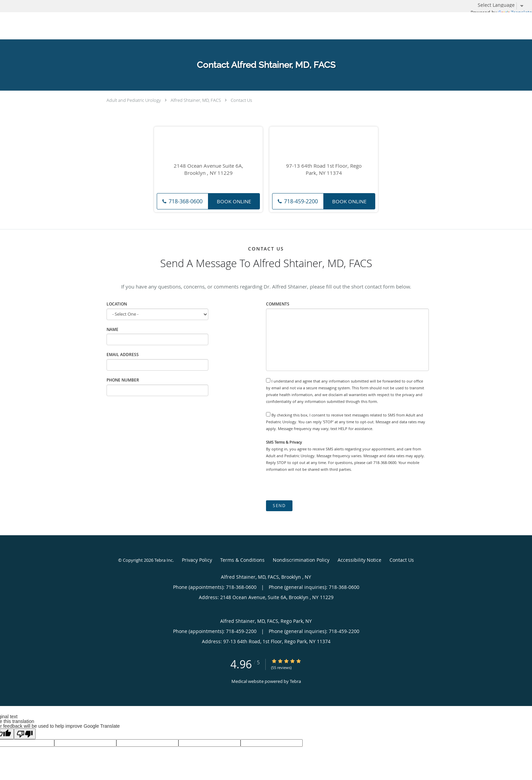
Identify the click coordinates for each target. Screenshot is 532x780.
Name (112, 329)
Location (117, 304)
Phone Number (123, 380)
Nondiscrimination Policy (301, 560)
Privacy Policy (197, 560)
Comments (278, 304)
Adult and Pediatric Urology (134, 100)
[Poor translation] (25, 734)
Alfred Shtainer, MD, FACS (196, 100)
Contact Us (241, 100)
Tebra (295, 681)
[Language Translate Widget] (503, 5)
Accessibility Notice (359, 560)
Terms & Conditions (242, 560)
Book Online (234, 201)
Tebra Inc (164, 560)
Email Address (123, 355)
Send (279, 506)
